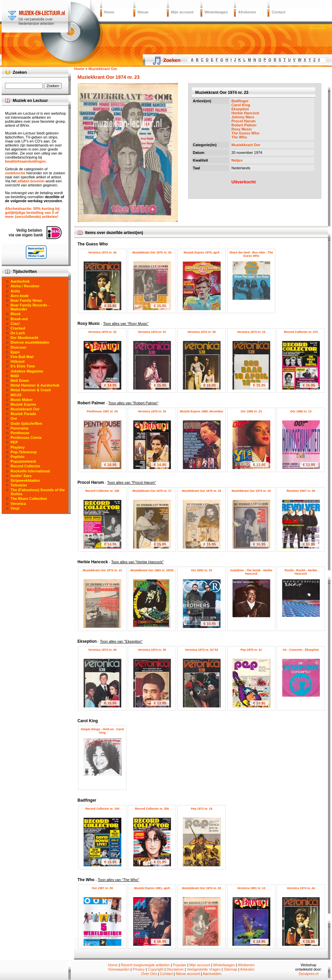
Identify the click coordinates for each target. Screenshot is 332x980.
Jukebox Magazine (27, 371)
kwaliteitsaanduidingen (25, 161)
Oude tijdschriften (26, 423)
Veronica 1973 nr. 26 (202, 332)
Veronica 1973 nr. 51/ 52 (202, 650)
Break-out (19, 319)
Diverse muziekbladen (30, 342)
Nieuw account (188, 974)
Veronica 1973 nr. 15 (251, 332)
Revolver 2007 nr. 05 (301, 491)
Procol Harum (243, 121)
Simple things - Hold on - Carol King (102, 731)
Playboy (18, 447)
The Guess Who (245, 133)
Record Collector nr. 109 (102, 809)
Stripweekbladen (25, 480)
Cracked (18, 328)
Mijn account (182, 12)
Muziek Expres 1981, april (152, 888)
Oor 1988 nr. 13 (301, 411)
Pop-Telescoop (24, 452)
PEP (14, 442)
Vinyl (15, 508)
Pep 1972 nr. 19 (202, 809)
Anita (15, 291)
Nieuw (143, 12)
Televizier (19, 485)
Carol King (241, 105)
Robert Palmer (244, 125)
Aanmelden (212, 974)
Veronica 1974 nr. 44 (102, 252)
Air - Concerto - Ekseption (301, 650)
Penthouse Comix (26, 438)
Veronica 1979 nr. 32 (102, 332)
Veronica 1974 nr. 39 (152, 650)
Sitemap (230, 969)
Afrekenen (247, 12)
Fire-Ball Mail (22, 357)
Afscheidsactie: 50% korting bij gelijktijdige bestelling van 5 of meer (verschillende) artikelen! (32, 213)
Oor (14, 418)
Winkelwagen (216, 12)
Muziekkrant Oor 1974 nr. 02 (202, 888)
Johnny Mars (243, 117)
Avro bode (20, 296)
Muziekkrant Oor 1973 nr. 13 (102, 570)
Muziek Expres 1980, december (202, 411)
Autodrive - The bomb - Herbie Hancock (251, 572)
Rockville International (30, 471)
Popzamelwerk (23, 461)
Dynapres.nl (309, 974)
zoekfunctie (15, 173)
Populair (179, 965)
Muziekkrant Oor (246, 145)
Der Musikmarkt (25, 338)
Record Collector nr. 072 (301, 332)
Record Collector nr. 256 (152, 809)
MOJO (16, 395)
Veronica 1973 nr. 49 (102, 650)
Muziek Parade (23, 414)
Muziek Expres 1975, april (202, 252)
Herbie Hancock (245, 113)
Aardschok (20, 281)
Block (16, 314)
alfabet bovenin (31, 181)
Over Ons (149, 974)
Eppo (15, 352)
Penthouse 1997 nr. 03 (102, 411)
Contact (279, 12)
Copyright (156, 969)
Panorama (20, 428)
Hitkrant (18, 361)
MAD (15, 376)
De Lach (18, 333)
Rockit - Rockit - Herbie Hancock (301, 572)
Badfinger (240, 101)
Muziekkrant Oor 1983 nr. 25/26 (152, 570)
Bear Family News (26, 300)
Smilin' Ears (21, 476)
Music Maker (22, 400)
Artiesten (247, 969)
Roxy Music (242, 129)
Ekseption (240, 109)
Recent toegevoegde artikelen (145, 965)
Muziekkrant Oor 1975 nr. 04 (152, 252)
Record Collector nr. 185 (102, 491)
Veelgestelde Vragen (204, 969)
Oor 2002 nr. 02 (201, 570)
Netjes (237, 160)
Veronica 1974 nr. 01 (152, 332)
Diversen (18, 347)
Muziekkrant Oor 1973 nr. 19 (251, 491)
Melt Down (20, 381)
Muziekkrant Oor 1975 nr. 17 (152, 491)
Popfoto (18, 457)
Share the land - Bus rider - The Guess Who (251, 254)
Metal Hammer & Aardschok (35, 385)
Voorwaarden (119, 969)
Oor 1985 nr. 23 (251, 411)
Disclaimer (175, 969)
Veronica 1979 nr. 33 (152, 411)
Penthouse (20, 433)
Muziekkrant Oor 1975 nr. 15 (202, 491)
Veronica (18, 504)
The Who (239, 137)
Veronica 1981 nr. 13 (251, 888)
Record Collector (26, 466)
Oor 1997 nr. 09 (102, 888)
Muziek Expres (23, 404)
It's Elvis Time (23, 366)
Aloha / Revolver (25, 286)
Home (109, 12)
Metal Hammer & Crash (31, 390)
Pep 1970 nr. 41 (251, 650)
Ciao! (15, 324)
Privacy (139, 969)
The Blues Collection (29, 499)
